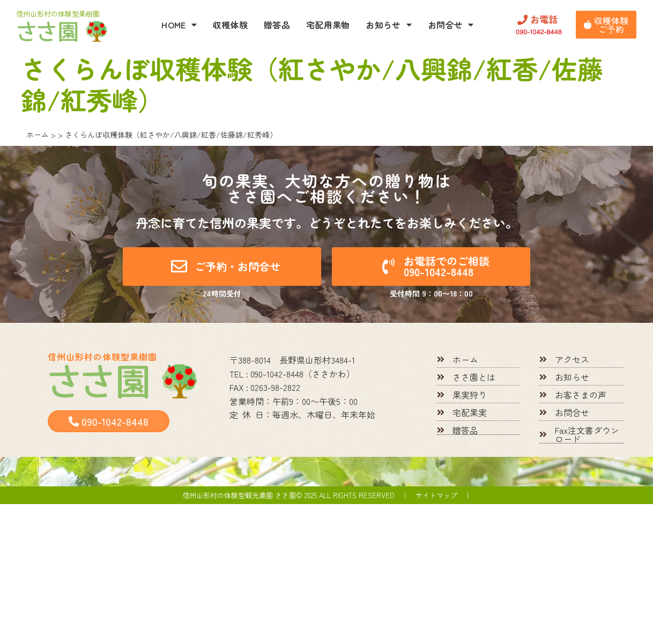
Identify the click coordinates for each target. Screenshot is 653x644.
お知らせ (389, 25)
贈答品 (277, 25)
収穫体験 (230, 25)
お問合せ (451, 25)
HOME (179, 25)
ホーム (38, 135)
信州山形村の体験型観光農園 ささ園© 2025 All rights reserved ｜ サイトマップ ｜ (327, 495)
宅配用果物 (328, 25)
